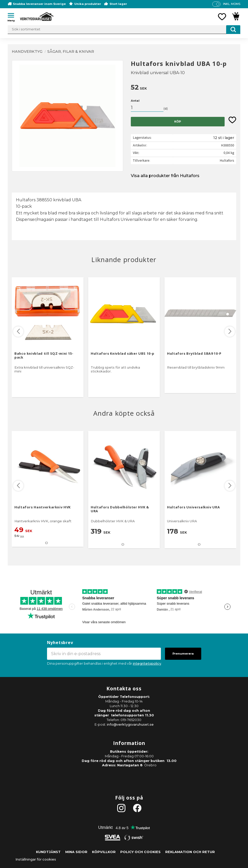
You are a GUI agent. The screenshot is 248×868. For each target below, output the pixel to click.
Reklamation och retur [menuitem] (190, 852)
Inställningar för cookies (36, 859)
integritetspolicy (147, 663)
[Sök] (233, 30)
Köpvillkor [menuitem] (104, 852)
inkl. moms (232, 4)
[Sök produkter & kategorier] (124, 30)
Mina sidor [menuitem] (76, 852)
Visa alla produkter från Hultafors (165, 176)
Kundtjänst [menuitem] (48, 852)
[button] (13, 16)
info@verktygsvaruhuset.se (130, 724)
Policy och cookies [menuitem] (140, 852)
